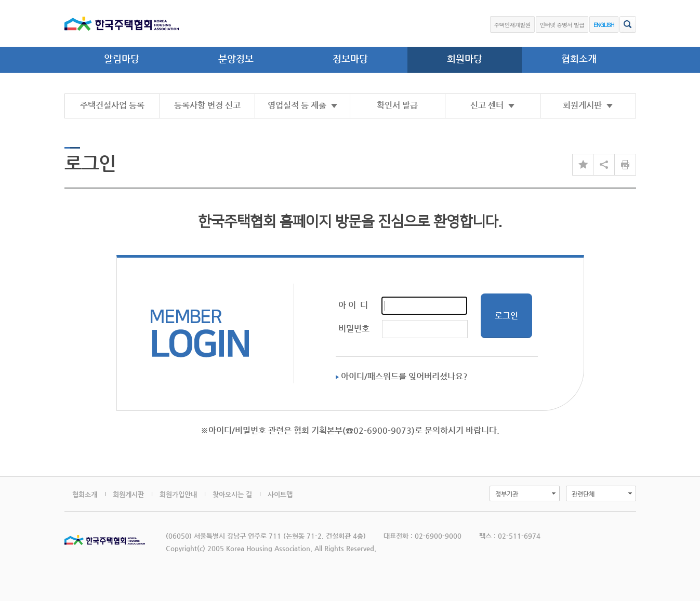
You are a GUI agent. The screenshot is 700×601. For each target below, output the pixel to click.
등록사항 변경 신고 (207, 105)
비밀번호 (354, 329)
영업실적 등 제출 (302, 105)
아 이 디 (353, 305)
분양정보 (236, 58)
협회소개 (579, 58)
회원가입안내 (178, 494)
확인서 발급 (397, 105)
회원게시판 (588, 105)
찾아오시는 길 (232, 494)
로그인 (506, 316)
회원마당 (465, 58)
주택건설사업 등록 (112, 105)
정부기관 (507, 494)
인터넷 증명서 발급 (562, 25)
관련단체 (583, 494)
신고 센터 (492, 105)
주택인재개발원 (512, 25)
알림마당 (122, 58)
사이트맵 (280, 494)
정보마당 (350, 58)
